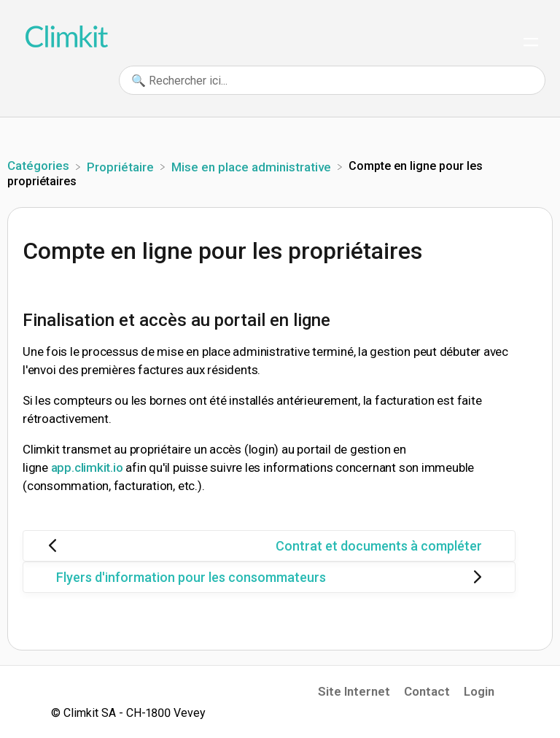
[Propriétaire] (122, 166)
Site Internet (354, 691)
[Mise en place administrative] (253, 166)
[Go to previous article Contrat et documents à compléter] (269, 546)
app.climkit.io (87, 467)
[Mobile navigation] (531, 44)
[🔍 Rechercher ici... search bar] (332, 80)
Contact (427, 691)
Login (479, 691)
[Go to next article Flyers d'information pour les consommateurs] (269, 577)
